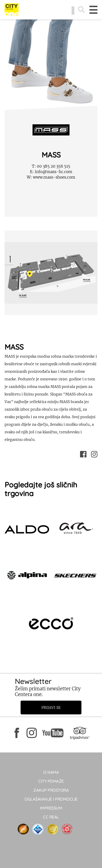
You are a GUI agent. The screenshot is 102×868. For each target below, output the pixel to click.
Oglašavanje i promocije (51, 799)
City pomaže (51, 781)
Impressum (51, 808)
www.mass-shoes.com (51, 177)
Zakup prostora (51, 790)
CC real (51, 817)
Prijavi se (51, 708)
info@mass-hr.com (51, 172)
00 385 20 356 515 (51, 166)
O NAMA (51, 772)
